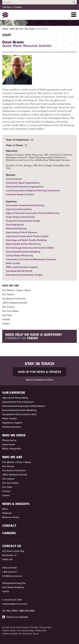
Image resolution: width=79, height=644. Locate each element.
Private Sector (9, 440)
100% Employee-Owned (15, 303)
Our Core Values (10, 311)
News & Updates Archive (39, 380)
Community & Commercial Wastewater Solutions (31, 259)
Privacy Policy (46, 627)
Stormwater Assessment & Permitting (25, 205)
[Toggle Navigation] (74, 15)
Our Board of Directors (14, 299)
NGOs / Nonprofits (12, 449)
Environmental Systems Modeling (23, 252)
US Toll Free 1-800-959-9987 (18, 611)
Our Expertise (14, 393)
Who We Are (16, 29)
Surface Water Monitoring (19, 256)
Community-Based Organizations (23, 183)
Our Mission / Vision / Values (17, 290)
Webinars (7, 513)
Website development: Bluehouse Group (20, 634)
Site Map (34, 627)
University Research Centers (20, 194)
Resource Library (11, 517)
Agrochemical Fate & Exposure (22, 232)
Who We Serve (14, 435)
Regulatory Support (12, 423)
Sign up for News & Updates (39, 372)
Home (5, 29)
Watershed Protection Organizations (25, 187)
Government (9, 444)
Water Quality (13, 263)
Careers (18, 7)
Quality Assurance (12, 427)
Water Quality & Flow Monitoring (23, 244)
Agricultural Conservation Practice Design (27, 236)
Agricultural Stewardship (19, 209)
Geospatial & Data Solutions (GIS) (19, 414)
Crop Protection (14, 179)
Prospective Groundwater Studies (23, 221)
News (5, 509)
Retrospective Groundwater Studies (24, 275)
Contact (7, 7)
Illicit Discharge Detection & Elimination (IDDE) (30, 248)
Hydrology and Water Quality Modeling (26, 240)
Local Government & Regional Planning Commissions (33, 190)
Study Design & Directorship (20, 217)
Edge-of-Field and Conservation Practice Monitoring (33, 213)
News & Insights (16, 504)
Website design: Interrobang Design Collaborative (24, 630)
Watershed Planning (16, 228)
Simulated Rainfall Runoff (19, 271)
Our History (8, 294)
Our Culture (8, 307)
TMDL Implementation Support (22, 267)
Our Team (30, 29)
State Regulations (15, 225)
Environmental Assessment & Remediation (24, 406)
